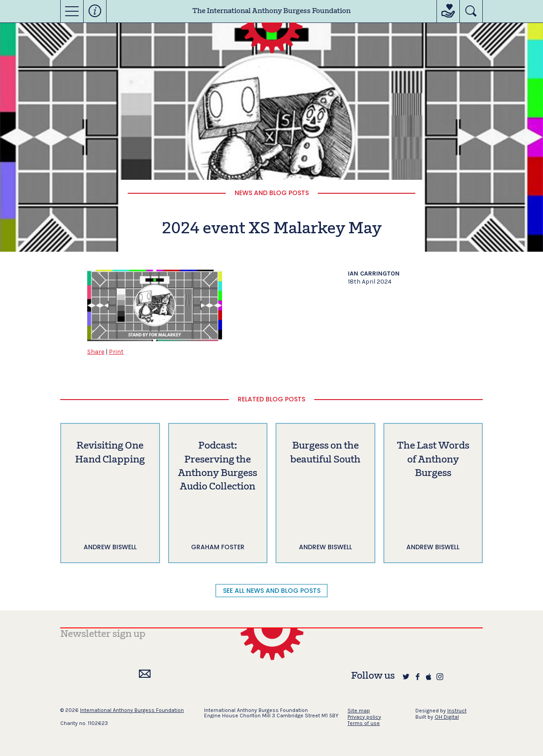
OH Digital (447, 717)
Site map (359, 711)
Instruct (457, 711)
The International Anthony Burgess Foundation (271, 11)
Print (116, 352)
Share (96, 352)
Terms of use (364, 723)
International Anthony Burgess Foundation (132, 710)
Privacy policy (364, 717)
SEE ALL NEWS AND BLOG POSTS (272, 591)
